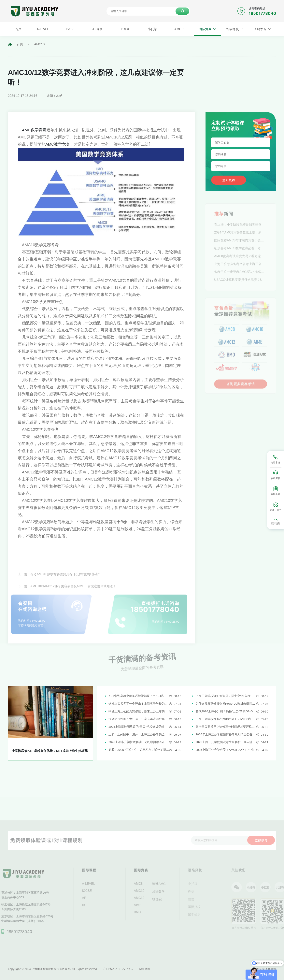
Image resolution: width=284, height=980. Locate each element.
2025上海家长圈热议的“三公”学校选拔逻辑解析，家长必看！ (139, 727)
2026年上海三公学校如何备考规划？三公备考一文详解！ (226, 734)
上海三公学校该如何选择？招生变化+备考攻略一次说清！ (226, 696)
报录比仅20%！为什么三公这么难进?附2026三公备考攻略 (139, 719)
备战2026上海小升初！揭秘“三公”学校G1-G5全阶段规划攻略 (226, 711)
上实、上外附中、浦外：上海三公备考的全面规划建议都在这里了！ (139, 734)
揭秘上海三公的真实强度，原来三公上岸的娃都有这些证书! (139, 711)
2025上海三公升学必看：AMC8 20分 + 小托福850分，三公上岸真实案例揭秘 (226, 750)
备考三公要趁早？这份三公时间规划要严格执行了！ (226, 727)
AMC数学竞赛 (34, 130)
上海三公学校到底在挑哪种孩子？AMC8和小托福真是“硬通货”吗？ (226, 719)
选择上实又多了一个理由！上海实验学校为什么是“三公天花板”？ (139, 704)
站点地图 (145, 969)
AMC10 (39, 44)
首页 (20, 44)
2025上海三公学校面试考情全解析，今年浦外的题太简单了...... (226, 742)
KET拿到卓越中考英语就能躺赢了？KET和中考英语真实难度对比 (139, 696)
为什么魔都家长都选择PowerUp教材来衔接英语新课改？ (226, 704)
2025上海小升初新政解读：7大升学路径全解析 (139, 742)
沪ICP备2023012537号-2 (118, 969)
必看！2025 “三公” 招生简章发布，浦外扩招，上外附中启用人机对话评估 (139, 750)
